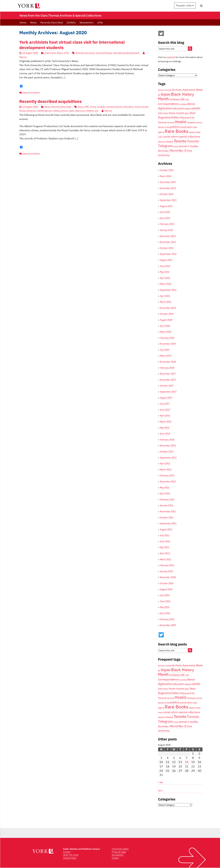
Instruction (50, 53)
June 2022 (165, 266)
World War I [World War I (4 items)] (164, 151)
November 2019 (168, 344)
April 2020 (165, 326)
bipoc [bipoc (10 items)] (166, 94)
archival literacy (104, 53)
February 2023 (167, 224)
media (56, 111)
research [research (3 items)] (192, 132)
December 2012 (168, 481)
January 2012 (166, 505)
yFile (100, 22)
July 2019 (165, 350)
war (97, 111)
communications (114, 107)
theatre (90, 111)
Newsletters (87, 22)
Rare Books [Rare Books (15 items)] (176, 131)
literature (31, 111)
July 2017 (165, 404)
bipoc (81, 107)
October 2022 (167, 248)
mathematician (44, 111)
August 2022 (166, 260)
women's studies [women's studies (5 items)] (189, 146)
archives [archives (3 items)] (168, 90)
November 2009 (168, 625)
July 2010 (165, 595)
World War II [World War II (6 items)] (178, 151)
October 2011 (167, 517)
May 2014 (165, 428)
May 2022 (165, 272)
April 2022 (165, 278)
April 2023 (165, 218)
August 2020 (166, 320)
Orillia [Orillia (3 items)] (167, 127)
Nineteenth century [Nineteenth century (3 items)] (195, 122)
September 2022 (168, 254)
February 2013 (167, 475)
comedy (101, 107)
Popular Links (185, 5)
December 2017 (168, 374)
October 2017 (167, 386)
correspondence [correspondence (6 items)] (168, 104)
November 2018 (168, 362)
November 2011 (168, 511)
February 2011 (167, 565)
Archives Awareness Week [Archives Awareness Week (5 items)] (187, 90)
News (33, 22)
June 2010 (165, 601)
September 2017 (168, 392)
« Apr (161, 782)
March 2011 (166, 559)
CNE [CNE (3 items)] (187, 100)
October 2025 (167, 170)
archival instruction (85, 53)
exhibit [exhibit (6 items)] (196, 108)
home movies (141, 107)
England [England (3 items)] (188, 109)
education (129, 107)
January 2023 (166, 230)
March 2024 (166, 176)
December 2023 (168, 182)
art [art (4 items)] (159, 95)
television (80, 111)
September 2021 (168, 290)
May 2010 (165, 607)
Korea (22, 111)
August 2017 (166, 398)
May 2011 (165, 547)
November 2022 (168, 242)
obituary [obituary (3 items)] (161, 127)
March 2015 (166, 422)
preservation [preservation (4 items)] (186, 127)
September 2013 (168, 458)
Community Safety (120, 849)
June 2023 (165, 212)
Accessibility (118, 855)
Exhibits (71, 22)
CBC (87, 107)
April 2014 (165, 434)
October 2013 (167, 452)
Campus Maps (70, 858)
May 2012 (165, 488)
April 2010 (165, 613)
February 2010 (167, 619)
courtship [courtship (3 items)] (183, 104)
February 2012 (167, 499)
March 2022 (166, 284)
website (171, 57)
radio (71, 111)
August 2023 (166, 206)
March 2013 (166, 470)
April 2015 (165, 416)
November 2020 (168, 308)
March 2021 (166, 302)
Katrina (108, 111)
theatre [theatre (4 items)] (170, 142)
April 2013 (165, 463)
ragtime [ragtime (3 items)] (161, 132)
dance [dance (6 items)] (191, 104)
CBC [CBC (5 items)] (183, 99)
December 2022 (168, 236)
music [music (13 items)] (181, 122)
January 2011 (166, 571)
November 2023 (168, 188)
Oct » (161, 791)
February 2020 (167, 338)
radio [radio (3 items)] (195, 127)
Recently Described (52, 22)
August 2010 (166, 589)
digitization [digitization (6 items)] (165, 108)
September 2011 (168, 523)
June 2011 (165, 541)
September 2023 (168, 200)
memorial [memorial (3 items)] (170, 122)
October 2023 (167, 194)
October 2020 (167, 314)
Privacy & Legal (119, 852)
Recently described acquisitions (50, 101)
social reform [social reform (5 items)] (171, 136)
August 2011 (166, 529)
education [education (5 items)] (179, 108)
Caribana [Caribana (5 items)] (174, 99)
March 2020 (166, 332)
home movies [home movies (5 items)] (177, 113)
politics (64, 111)
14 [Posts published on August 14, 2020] (187, 762)
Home (23, 22)
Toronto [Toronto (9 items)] (180, 141)
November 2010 (168, 577)
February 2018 (167, 368)
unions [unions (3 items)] (176, 146)
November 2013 (168, 445)
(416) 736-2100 (71, 855)
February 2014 (167, 440)
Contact (67, 852)
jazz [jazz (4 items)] (187, 113)
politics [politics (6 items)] (175, 127)
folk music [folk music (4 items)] (163, 113)
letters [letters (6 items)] (176, 117)
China (93, 107)
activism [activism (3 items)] (161, 90)
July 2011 (165, 535)
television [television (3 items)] (162, 142)
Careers (115, 858)
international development (126, 53)
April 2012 (165, 493)
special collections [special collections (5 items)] (189, 136)
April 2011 (165, 553)
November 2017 (168, 380)
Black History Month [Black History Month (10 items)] (176, 97)
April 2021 (165, 296)
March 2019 (166, 356)
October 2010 (167, 583)
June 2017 (165, 410)
